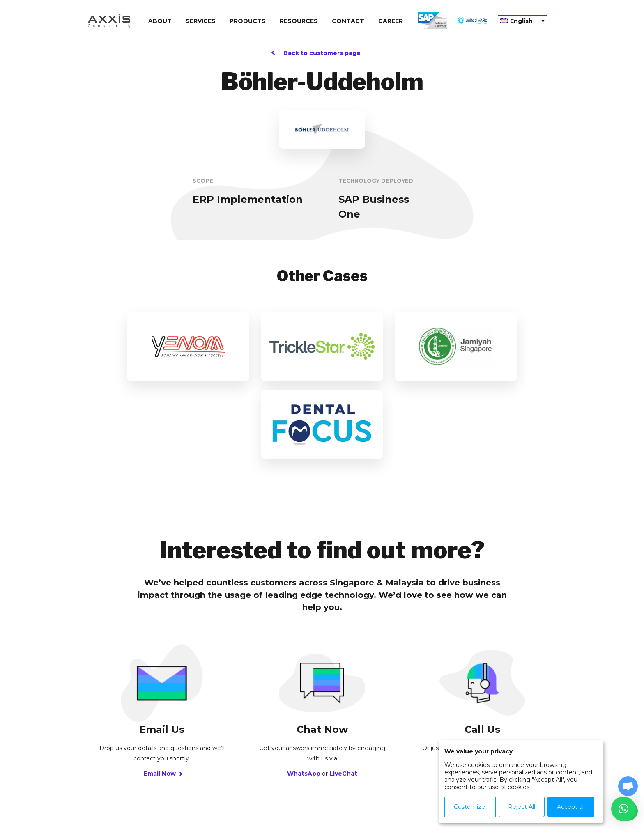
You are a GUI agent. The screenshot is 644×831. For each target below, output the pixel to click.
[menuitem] (522, 21)
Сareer (391, 21)
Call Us (482, 696)
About (160, 21)
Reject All (522, 807)
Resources (299, 21)
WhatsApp (304, 696)
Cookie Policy (296, 799)
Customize (469, 807)
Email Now (162, 696)
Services (201, 21)
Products (248, 21)
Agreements (350, 799)
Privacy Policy (240, 799)
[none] (522, 21)
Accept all (571, 807)
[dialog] (521, 781)
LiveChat (343, 696)
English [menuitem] (521, 21)
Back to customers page (322, 53)
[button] (623, 809)
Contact (348, 21)
